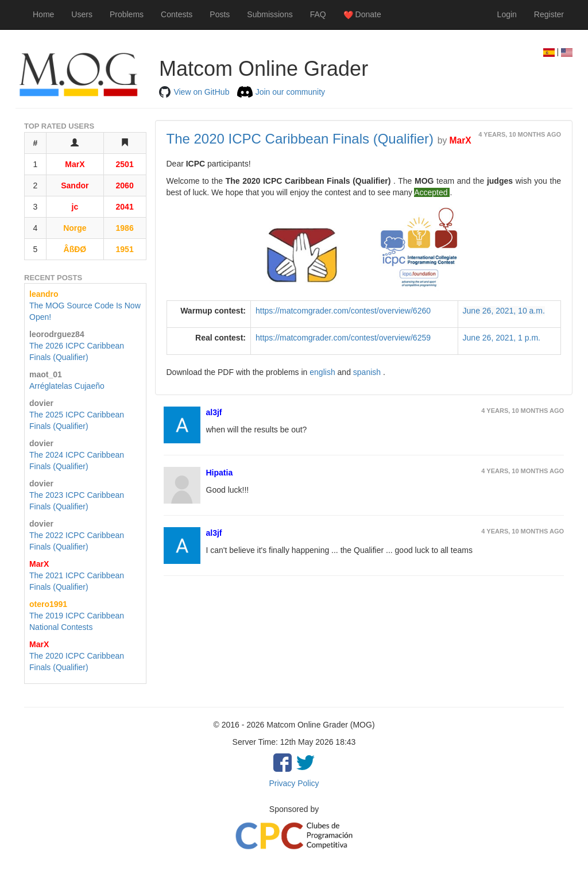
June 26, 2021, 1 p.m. (502, 338)
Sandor (75, 185)
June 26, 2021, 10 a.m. (504, 311)
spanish (368, 372)
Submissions (270, 14)
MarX (75, 164)
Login (507, 14)
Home (43, 14)
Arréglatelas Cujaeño (67, 386)
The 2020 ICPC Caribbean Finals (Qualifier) (300, 139)
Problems (127, 14)
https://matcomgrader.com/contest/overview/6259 (343, 338)
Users (82, 14)
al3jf (214, 412)
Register (549, 14)
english (323, 372)
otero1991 (48, 604)
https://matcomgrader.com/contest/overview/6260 (343, 311)
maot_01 (46, 374)
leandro (44, 294)
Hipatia (220, 473)
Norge (75, 228)
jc (75, 207)
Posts (220, 14)
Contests (177, 14)
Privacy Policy (294, 783)
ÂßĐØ (75, 249)
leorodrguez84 (57, 334)
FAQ (318, 14)
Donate (362, 15)
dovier (41, 403)
